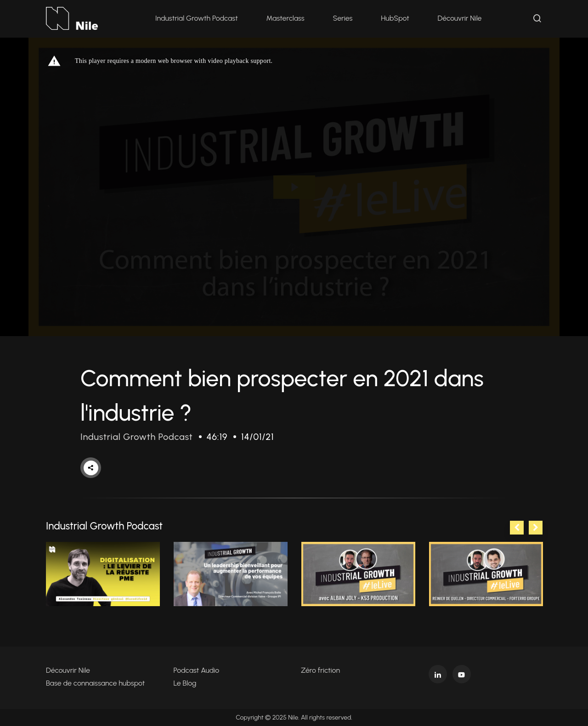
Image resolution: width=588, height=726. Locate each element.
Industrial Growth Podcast (197, 18)
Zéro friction (320, 670)
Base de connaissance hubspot (95, 683)
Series (343, 18)
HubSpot (395, 18)
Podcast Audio (197, 670)
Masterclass (286, 18)
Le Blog (185, 683)
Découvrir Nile (460, 18)
